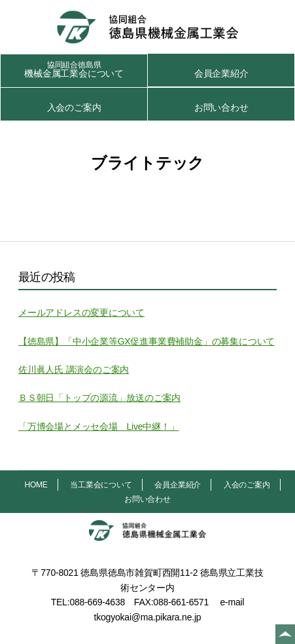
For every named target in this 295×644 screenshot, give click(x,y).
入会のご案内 (74, 107)
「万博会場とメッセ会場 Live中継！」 (98, 426)
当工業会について (101, 485)
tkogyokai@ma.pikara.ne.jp (148, 617)
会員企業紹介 (221, 73)
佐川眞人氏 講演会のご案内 (74, 369)
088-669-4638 (97, 602)
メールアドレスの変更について (81, 313)
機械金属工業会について (74, 69)
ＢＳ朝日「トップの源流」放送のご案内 (99, 398)
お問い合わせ (221, 107)
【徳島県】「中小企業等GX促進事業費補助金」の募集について (147, 341)
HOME (36, 485)
